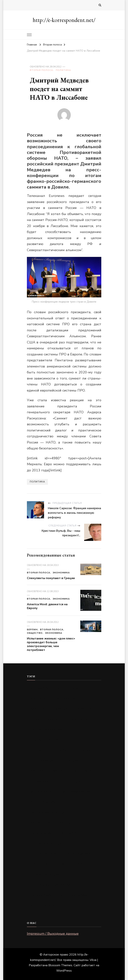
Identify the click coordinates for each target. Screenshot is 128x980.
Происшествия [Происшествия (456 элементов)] (48, 864)
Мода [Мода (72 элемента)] (70, 833)
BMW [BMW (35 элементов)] (61, 709)
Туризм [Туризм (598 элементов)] (41, 895)
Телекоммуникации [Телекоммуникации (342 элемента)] (52, 885)
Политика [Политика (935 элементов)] (79, 854)
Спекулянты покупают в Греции (51, 578)
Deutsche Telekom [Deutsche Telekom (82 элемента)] (50, 750)
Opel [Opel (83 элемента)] (72, 761)
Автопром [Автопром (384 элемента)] (44, 802)
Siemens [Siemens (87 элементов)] (84, 771)
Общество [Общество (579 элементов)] (44, 854)
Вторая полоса (41, 70)
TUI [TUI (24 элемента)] (76, 781)
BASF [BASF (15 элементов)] (38, 709)
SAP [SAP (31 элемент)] (59, 771)
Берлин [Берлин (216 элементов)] (41, 823)
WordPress (64, 971)
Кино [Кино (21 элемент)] (67, 823)
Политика (63, 70)
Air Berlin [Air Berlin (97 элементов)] (69, 688)
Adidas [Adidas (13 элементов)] (40, 688)
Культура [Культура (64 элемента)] (42, 833)
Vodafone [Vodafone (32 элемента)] (42, 792)
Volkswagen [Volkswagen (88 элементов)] (77, 792)
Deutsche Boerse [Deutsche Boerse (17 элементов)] (48, 740)
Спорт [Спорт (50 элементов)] (83, 864)
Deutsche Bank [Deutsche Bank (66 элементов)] (47, 730)
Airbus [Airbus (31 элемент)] (39, 699)
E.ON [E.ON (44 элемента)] (85, 750)
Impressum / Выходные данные (53, 934)
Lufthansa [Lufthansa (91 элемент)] (43, 761)
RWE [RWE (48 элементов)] (37, 771)
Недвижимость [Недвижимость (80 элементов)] (47, 844)
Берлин (32, 630)
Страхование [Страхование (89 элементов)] (45, 874)
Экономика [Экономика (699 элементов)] (74, 895)
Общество (35, 633)
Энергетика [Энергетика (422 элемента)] (45, 906)
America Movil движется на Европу (47, 606)
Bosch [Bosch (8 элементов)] (85, 709)
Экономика (61, 573)
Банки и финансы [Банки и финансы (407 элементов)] (50, 812)
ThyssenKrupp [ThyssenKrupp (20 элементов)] (46, 781)
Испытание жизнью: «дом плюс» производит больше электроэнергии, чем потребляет (51, 644)
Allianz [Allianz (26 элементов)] (67, 699)
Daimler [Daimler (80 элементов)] (79, 719)
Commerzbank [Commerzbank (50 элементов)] (45, 719)
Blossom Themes (60, 965)
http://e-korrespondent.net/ (64, 20)
